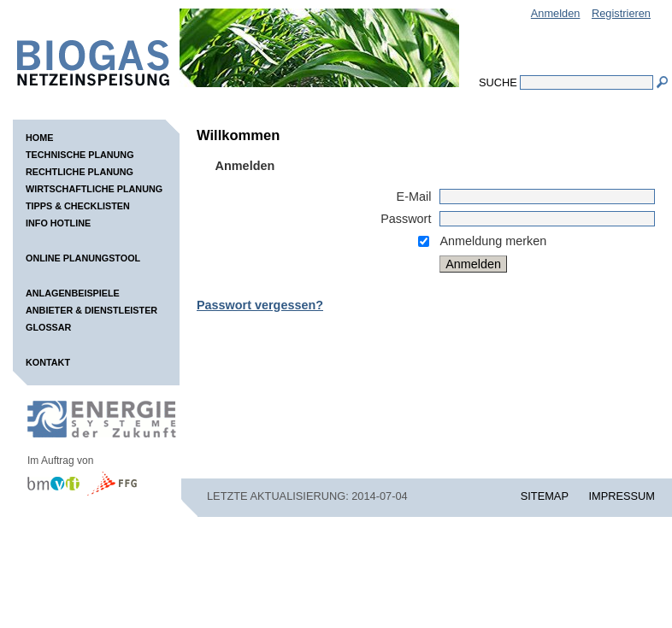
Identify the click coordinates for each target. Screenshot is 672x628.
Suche (498, 82)
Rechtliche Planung (80, 172)
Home (39, 138)
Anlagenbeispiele (73, 293)
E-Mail (414, 197)
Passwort (406, 219)
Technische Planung (80, 155)
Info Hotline (58, 223)
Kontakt (48, 362)
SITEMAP (545, 496)
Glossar (48, 327)
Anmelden (556, 13)
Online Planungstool (83, 258)
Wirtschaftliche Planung (94, 189)
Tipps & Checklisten (78, 206)
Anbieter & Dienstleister (91, 310)
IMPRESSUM (622, 496)
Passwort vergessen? (260, 305)
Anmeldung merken (493, 241)
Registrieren (621, 13)
